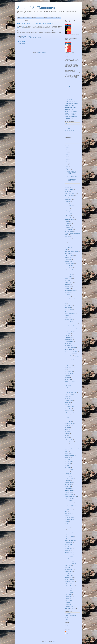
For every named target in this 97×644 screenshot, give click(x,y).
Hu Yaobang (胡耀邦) (69, 231)
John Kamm (67, 471)
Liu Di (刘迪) (67, 546)
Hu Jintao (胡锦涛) (68, 383)
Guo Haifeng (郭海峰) (69, 267)
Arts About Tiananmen (69, 341)
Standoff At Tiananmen (36, 8)
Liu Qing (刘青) (68, 550)
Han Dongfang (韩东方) (69, 345)
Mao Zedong (67, 428)
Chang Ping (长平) (68, 514)
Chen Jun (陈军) (68, 454)
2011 (67, 161)
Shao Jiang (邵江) (68, 575)
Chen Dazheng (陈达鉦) (69, 517)
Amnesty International (69, 510)
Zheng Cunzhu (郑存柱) (69, 504)
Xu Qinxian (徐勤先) (69, 597)
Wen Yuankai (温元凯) (69, 589)
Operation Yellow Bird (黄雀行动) (71, 351)
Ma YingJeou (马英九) (69, 483)
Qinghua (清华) (68, 568)
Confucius (67, 465)
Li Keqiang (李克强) (68, 543)
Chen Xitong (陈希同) (69, 374)
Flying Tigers (67, 377)
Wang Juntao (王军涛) (37, 38)
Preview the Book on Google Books (72, 92)
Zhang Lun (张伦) (68, 602)
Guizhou (66, 535)
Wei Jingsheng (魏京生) (69, 263)
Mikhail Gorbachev (68, 254)
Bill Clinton (67, 452)
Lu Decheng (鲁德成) (69, 556)
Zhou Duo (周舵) (68, 259)
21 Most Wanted (68, 315)
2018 (67, 151)
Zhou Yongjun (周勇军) (69, 227)
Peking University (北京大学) (70, 193)
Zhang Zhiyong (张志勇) (69, 502)
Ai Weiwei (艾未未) (68, 447)
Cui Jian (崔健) (68, 375)
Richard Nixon (67, 433)
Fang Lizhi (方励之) (68, 199)
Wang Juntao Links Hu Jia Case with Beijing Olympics (71, 172)
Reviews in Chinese (69, 87)
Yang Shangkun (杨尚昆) (69, 360)
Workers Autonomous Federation (71, 323)
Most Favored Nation (69, 389)
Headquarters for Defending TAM (71, 381)
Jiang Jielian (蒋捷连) (69, 469)
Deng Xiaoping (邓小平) (69, 195)
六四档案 (66, 619)
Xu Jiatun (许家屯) (68, 595)
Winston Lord (67, 397)
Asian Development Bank (70, 368)
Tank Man (67, 311)
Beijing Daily (67, 404)
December (69, 170)
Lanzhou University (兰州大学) (71, 541)
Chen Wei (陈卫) (68, 458)
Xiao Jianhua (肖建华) (69, 593)
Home (19, 18)
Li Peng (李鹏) (67, 201)
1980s (66, 242)
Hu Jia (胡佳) (30, 38)
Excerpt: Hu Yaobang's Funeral (71, 98)
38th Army (67, 445)
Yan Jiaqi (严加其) (68, 286)
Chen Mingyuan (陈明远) (69, 456)
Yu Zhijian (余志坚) (68, 500)
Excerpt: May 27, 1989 (69, 109)
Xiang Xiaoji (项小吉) (69, 275)
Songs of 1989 (67, 129)
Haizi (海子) (67, 418)
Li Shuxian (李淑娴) (68, 338)
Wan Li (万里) (67, 281)
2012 (67, 160)
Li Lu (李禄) (67, 222)
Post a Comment (22, 44)
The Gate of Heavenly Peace (70, 615)
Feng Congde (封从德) (69, 210)
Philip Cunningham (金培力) (70, 269)
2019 (67, 149)
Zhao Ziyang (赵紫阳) (69, 205)
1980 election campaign (69, 364)
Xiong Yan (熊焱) (68, 284)
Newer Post (20, 49)
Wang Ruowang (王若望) (69, 585)
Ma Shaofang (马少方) (69, 298)
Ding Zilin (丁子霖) (68, 525)
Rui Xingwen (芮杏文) (69, 488)
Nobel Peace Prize (68, 300)
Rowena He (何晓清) (69, 572)
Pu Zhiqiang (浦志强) (69, 319)
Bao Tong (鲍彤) (68, 343)
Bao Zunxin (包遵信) (69, 306)
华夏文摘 (66, 617)
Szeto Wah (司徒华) (69, 355)
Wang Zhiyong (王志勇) (69, 587)
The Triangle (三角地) (69, 395)
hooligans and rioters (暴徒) (70, 313)
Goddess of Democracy (69, 220)
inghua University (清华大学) (70, 608)
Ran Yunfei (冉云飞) (69, 431)
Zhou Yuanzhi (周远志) (69, 606)
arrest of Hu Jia (20, 28)
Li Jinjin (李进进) (68, 296)
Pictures (40, 18)
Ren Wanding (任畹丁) (69, 570)
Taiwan (66, 273)
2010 (67, 163)
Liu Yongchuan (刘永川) (69, 554)
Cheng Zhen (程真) (68, 461)
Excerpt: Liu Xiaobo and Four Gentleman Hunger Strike (70, 114)
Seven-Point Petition (69, 490)
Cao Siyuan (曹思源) (69, 372)
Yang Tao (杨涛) (68, 402)
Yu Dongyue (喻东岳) (69, 599)
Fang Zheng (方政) (68, 261)
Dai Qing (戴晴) (68, 246)
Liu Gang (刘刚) (68, 216)
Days (24, 18)
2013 (67, 158)
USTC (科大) (67, 437)
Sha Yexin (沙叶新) (68, 573)
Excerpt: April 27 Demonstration (71, 100)
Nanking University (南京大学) (70, 564)
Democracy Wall (68, 292)
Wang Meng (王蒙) (68, 583)
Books (46, 18)
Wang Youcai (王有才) (69, 498)
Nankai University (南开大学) (70, 562)
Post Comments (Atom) (42, 52)
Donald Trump (67, 527)
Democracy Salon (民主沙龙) (70, 290)
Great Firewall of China (69, 416)
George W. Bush (68, 531)
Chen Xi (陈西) (68, 459)
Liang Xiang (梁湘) (68, 544)
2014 (67, 156)
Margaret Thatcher (68, 560)
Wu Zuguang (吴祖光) (69, 591)
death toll (66, 327)
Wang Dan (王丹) (68, 188)
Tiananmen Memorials (69, 494)
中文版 (66, 123)
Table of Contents (68, 94)
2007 (67, 168)
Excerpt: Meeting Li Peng (70, 106)
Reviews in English (68, 85)
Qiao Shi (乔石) (68, 487)
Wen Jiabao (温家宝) (69, 321)
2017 (67, 153)
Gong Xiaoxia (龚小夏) (69, 533)
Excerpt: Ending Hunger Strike (71, 108)
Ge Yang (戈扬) (68, 379)
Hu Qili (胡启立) (68, 385)
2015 (67, 155)
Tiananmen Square (68, 279)
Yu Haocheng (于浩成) (69, 441)
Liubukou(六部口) (68, 426)
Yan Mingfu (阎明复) (69, 257)
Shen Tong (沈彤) (68, 224)
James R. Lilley (68, 420)
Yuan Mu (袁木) (68, 288)
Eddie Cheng (69, 631)
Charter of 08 (67, 244)
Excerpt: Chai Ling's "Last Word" (71, 111)
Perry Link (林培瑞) (68, 485)
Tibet (66, 304)
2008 (67, 167)
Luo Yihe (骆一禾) (68, 558)
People (29, 18)
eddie (67, 633)
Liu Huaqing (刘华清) (69, 548)
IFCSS (66, 539)
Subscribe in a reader (69, 141)
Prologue (66, 96)
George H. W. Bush (68, 218)
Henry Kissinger (68, 467)
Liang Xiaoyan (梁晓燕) (69, 424)
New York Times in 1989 (69, 131)
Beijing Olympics (24, 38)
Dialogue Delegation (69, 248)
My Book (66, 250)
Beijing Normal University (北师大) (71, 252)
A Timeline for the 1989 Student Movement (71, 180)
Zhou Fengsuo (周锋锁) (69, 325)
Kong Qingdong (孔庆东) (69, 473)
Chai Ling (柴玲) (68, 192)
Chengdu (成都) (68, 463)
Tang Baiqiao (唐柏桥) (69, 577)
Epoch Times (25, 26)
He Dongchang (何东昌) (69, 537)
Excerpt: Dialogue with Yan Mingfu (71, 104)
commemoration (68, 508)
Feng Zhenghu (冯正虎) (69, 412)
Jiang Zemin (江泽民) (69, 310)
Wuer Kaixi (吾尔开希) (69, 190)
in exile (66, 197)
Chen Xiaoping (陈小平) (69, 332)
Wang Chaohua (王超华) (69, 255)
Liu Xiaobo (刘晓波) (68, 212)
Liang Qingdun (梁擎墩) (69, 479)
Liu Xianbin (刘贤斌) (69, 552)
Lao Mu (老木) (67, 475)
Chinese (66, 625)
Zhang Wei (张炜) (68, 604)
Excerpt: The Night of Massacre (71, 116)
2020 (67, 148)
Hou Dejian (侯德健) (69, 277)
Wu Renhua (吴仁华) (69, 283)
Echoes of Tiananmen (69, 410)
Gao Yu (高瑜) (67, 414)
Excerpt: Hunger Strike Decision (71, 102)
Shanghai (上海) (68, 238)
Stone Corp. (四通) (68, 492)
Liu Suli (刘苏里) (68, 481)
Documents (34, 18)
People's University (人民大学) (71, 393)
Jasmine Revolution (68, 349)
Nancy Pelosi (67, 391)
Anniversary (67, 225)
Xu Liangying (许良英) (69, 401)
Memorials (58, 18)
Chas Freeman (68, 515)
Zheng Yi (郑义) (68, 362)
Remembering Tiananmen (70, 302)
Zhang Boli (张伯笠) (68, 340)
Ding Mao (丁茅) (68, 523)
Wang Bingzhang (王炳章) (70, 581)
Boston (66, 512)
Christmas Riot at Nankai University (72, 177)
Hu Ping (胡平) (68, 336)
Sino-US (66, 435)
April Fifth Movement (69, 366)
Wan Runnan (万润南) (69, 579)
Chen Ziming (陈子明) (69, 229)
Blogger (54, 641)
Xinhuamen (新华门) (69, 265)
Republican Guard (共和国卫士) (71, 353)
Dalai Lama (67, 521)
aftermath (67, 443)
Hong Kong (67, 203)
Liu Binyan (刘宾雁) (68, 387)
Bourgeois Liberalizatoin (69, 406)
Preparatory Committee (69, 271)
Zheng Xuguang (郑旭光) (70, 506)
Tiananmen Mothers (69, 240)
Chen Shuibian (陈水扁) (69, 519)
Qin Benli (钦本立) (68, 566)
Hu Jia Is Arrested (70, 175)
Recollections (51, 18)
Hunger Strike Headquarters (70, 347)
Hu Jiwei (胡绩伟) (68, 317)
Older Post (59, 49)
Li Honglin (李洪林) (68, 477)
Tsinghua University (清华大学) (71, 496)
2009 (67, 165)
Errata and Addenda (69, 118)
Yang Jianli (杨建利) (69, 439)
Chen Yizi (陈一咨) (68, 408)
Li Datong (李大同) (68, 422)
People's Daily (67, 236)
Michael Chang (68, 430)
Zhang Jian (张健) (68, 601)
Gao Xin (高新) (68, 334)
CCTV (66, 370)
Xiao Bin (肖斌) (68, 399)
